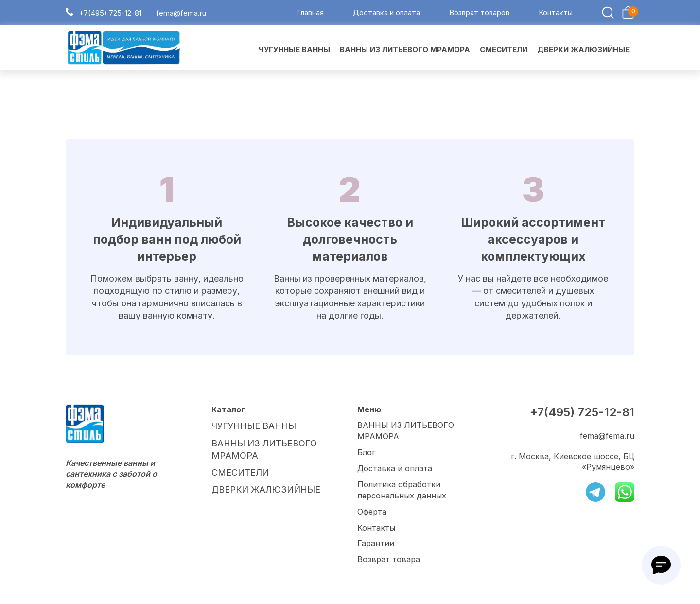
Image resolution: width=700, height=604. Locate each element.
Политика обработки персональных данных (402, 491)
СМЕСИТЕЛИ (237, 470)
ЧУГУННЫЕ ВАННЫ (251, 427)
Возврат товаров (479, 14)
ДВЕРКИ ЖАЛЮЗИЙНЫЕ (261, 486)
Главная (310, 14)
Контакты (556, 14)
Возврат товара (389, 560)
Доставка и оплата (386, 14)
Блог (366, 454)
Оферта (372, 513)
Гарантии (376, 544)
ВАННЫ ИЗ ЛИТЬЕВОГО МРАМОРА (405, 433)
